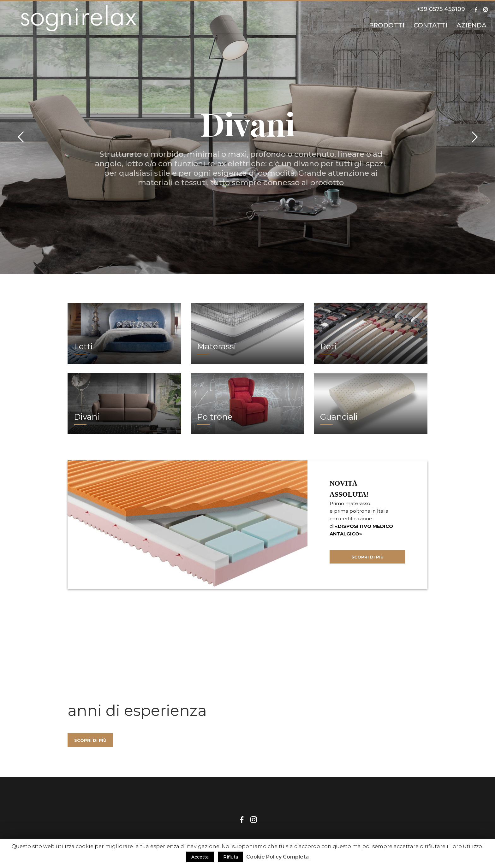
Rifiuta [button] (231, 857)
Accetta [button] (200, 857)
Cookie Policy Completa (277, 857)
